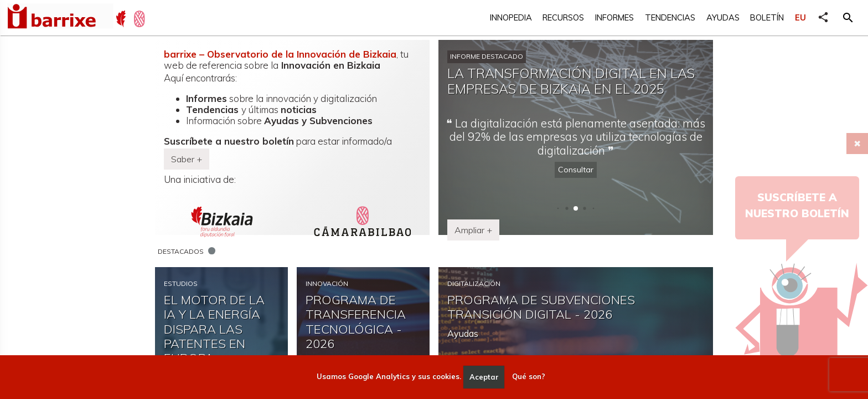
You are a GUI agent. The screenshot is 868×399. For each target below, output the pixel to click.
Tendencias (670, 17)
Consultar (576, 170)
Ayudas (723, 17)
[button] (848, 18)
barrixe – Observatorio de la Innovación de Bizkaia (280, 54)
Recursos (563, 17)
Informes (614, 17)
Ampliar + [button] (473, 230)
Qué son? (529, 377)
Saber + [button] (187, 159)
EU (800, 17)
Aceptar (484, 377)
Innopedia (511, 17)
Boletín (767, 17)
